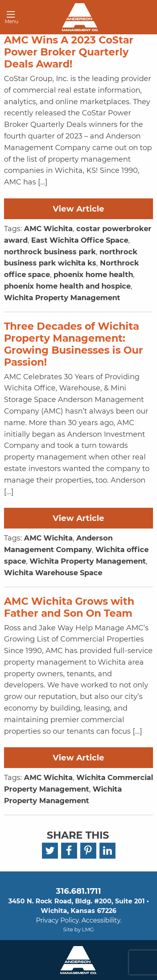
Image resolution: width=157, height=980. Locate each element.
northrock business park (50, 252)
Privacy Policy (57, 920)
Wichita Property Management (62, 298)
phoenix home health (93, 275)
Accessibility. (101, 920)
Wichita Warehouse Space (53, 573)
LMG (88, 929)
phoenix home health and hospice (67, 286)
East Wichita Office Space (80, 240)
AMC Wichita (48, 229)
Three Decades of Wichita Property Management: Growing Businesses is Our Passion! (74, 344)
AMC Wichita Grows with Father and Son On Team (69, 607)
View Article (78, 209)
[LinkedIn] (107, 851)
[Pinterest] (88, 851)
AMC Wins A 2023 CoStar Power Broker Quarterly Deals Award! (69, 52)
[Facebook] (69, 851)
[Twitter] (50, 851)
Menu (9, 19)
